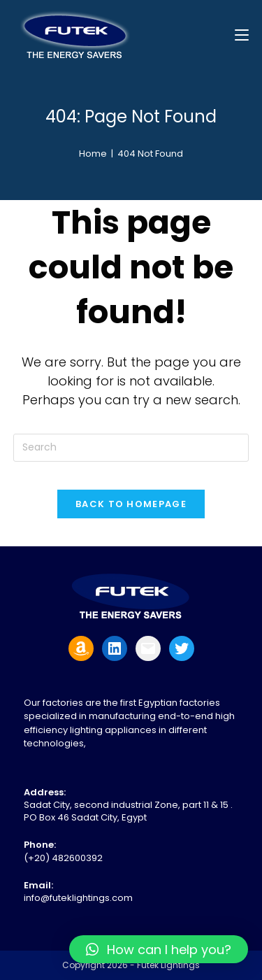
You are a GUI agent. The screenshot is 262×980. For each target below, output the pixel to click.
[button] (159, 949)
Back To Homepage (131, 504)
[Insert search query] (131, 448)
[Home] (93, 154)
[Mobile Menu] (242, 35)
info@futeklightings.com (78, 898)
